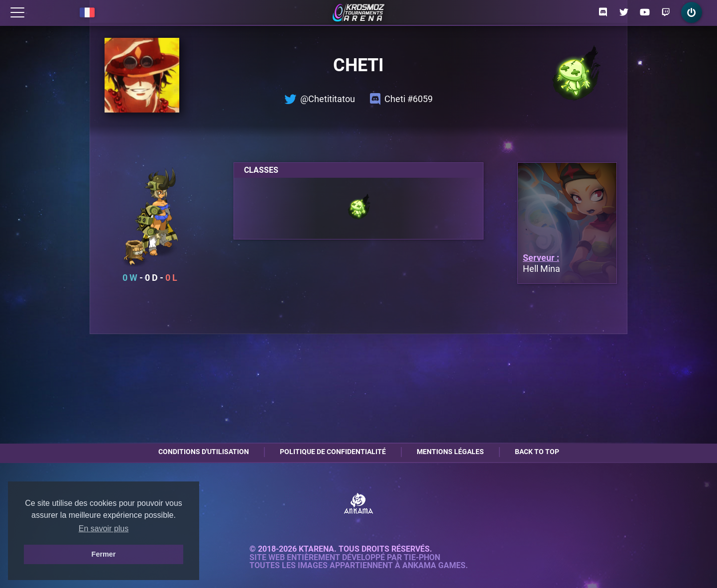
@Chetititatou (320, 99)
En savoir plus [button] (104, 529)
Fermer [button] (104, 554)
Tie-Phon (422, 558)
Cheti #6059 (401, 99)
